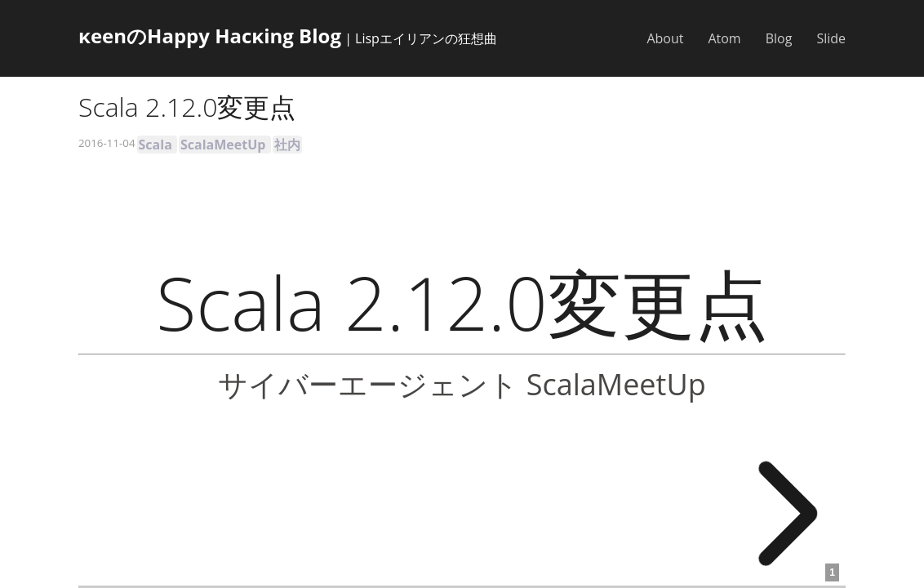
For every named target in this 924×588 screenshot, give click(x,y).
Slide (831, 38)
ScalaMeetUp (223, 145)
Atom (724, 38)
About (665, 38)
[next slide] (779, 514)
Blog (779, 38)
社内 (287, 145)
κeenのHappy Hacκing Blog (210, 36)
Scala (155, 145)
